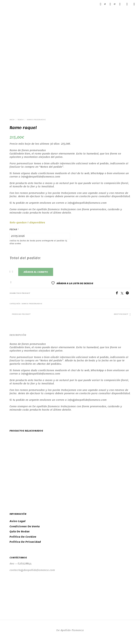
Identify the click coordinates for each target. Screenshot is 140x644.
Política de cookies (23, 537)
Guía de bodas (20, 532)
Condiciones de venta (25, 527)
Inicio (12, 120)
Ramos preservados (36, 120)
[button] (103, 4)
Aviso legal (18, 521)
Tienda (20, 120)
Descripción (18, 335)
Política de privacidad (25, 542)
